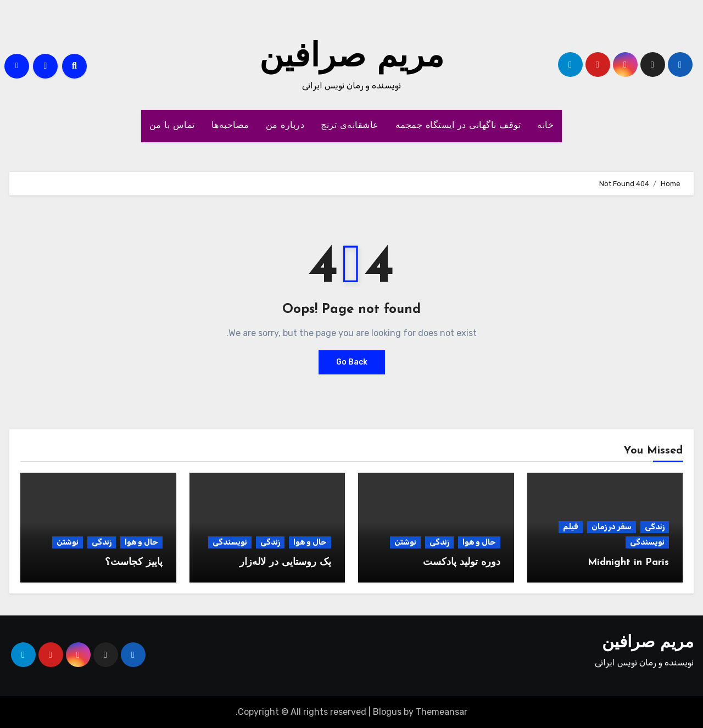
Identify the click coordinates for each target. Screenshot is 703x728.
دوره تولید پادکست (462, 562)
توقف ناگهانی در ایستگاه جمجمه (458, 126)
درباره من (285, 126)
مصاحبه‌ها (230, 126)
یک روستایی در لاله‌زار (285, 562)
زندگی (655, 527)
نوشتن (405, 542)
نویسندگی (647, 542)
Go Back (352, 362)
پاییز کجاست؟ (134, 562)
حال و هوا (479, 542)
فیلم (571, 527)
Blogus (387, 712)
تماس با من (172, 126)
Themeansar (442, 712)
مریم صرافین (351, 58)
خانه (545, 126)
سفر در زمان (612, 527)
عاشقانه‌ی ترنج (350, 126)
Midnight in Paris (628, 562)
